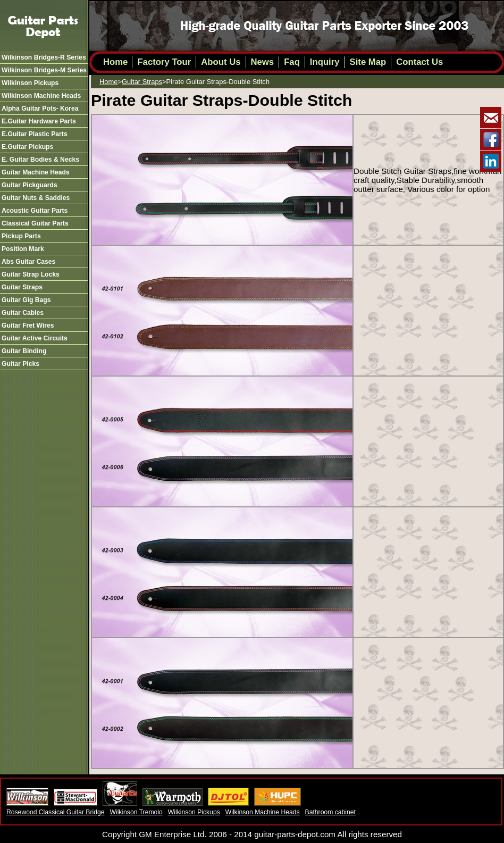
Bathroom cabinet (330, 812)
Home (115, 62)
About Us (221, 62)
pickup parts (21, 236)
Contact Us (419, 62)
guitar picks (20, 364)
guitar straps (22, 287)
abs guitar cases (28, 262)
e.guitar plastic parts (35, 134)
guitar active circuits (35, 338)
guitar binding (24, 351)
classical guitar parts (35, 223)
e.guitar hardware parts (39, 121)
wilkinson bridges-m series (44, 70)
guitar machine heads (36, 172)
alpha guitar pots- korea (40, 108)
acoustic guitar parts (35, 211)
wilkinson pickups (30, 83)
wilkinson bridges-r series (44, 57)
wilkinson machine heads (41, 96)
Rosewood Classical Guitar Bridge (55, 812)
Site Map (368, 62)
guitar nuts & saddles (36, 198)
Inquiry (325, 62)
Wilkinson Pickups (194, 812)
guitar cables (23, 313)
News (263, 62)
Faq (292, 62)
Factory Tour (164, 62)
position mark (23, 249)
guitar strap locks (31, 274)
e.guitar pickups (27, 147)
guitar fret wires (28, 325)
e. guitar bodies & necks (40, 160)
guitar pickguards (30, 185)
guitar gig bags (26, 300)
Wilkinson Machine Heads (263, 812)
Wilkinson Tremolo (136, 812)
